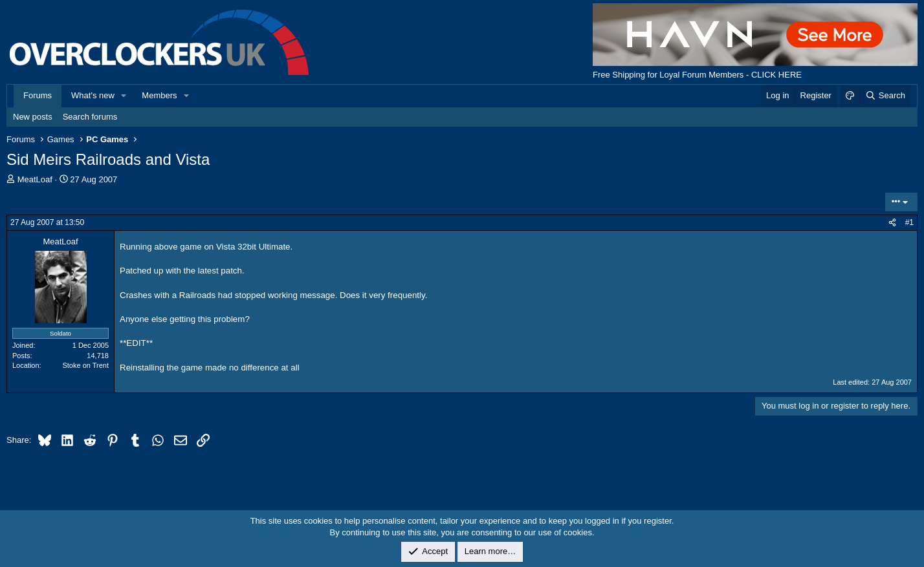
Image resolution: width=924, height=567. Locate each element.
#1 (909, 222)
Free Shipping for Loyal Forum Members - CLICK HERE (697, 75)
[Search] (885, 96)
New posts (33, 117)
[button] (124, 96)
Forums (38, 95)
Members (159, 95)
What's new (93, 95)
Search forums (90, 117)
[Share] (892, 223)
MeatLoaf (35, 179)
